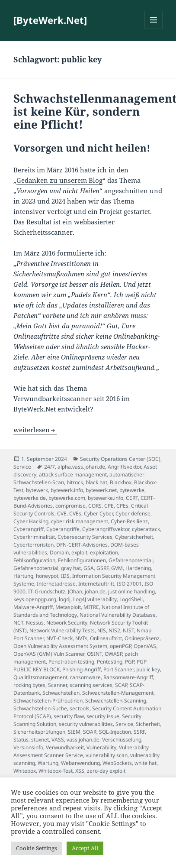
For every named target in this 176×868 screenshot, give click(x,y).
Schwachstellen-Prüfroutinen (48, 701)
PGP (130, 662)
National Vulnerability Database (118, 615)
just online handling (131, 591)
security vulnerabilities (86, 724)
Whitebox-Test (56, 771)
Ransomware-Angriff (128, 677)
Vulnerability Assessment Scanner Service (81, 751)
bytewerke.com (67, 498)
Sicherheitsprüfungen (39, 732)
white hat (146, 763)
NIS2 (114, 630)
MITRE (91, 607)
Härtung (23, 576)
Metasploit (68, 607)
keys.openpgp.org (35, 599)
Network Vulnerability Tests (62, 630)
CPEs (122, 506)
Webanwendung (80, 763)
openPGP (120, 646)
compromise (70, 506)
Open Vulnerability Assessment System (60, 646)
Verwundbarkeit (65, 747)
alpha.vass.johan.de (81, 467)
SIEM (74, 732)
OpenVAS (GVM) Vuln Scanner (49, 654)
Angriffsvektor (124, 467)
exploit (79, 552)
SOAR (90, 732)
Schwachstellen (61, 693)
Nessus (35, 623)
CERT (132, 498)
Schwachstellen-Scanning (116, 701)
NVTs (81, 638)
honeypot (47, 576)
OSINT (94, 654)
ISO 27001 (129, 584)
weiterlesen (35, 430)
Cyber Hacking (31, 521)
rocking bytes (29, 685)
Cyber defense (133, 513)
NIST (128, 630)
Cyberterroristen (34, 545)
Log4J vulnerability (95, 599)
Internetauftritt (96, 584)
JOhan (75, 591)
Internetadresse (56, 584)
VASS (58, 740)
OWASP (113, 654)
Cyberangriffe (63, 529)
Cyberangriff (29, 529)
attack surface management (73, 474)
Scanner (58, 685)
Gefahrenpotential (131, 560)
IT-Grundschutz (47, 591)
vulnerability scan (107, 755)
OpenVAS (145, 646)
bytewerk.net (101, 490)
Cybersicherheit (134, 537)
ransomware (85, 677)
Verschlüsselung (122, 740)
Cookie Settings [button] (37, 848)
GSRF (102, 568)
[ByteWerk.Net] (50, 20)
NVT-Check (59, 638)
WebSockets (117, 763)
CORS (95, 506)
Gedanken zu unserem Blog (59, 180)
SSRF (139, 732)
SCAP (121, 685)
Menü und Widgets (154, 29)
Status (21, 740)
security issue (103, 716)
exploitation (104, 552)
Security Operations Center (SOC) (120, 459)
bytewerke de (30, 498)
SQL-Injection (115, 732)
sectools (80, 708)
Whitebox (25, 771)
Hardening (138, 568)
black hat (96, 482)
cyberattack (146, 529)
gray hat (71, 568)
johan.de (95, 591)
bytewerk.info (67, 490)
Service (22, 467)
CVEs (75, 513)
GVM (117, 568)
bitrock (75, 482)
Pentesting (110, 662)
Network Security (67, 623)
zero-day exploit (106, 771)
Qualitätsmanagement (40, 677)
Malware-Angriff (33, 607)
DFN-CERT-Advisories (82, 545)
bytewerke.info (106, 498)
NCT (18, 623)
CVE (62, 513)
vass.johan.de (83, 740)
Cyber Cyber (98, 513)
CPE (109, 506)
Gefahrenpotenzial (36, 568)
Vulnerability (101, 747)
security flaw (69, 716)
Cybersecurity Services (85, 537)
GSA (89, 568)
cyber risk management (80, 521)
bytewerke (132, 490)
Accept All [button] (85, 848)
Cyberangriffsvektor (106, 529)
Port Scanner (118, 669)
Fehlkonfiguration (34, 560)
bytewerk (37, 490)
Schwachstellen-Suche (40, 708)
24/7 (50, 467)
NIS (102, 630)
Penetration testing (71, 662)
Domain (59, 552)
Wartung (48, 763)
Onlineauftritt (106, 638)
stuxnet (40, 740)
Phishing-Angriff (82, 669)
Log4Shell (131, 599)
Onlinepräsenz (142, 638)
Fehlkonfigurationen (82, 560)
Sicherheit (148, 724)
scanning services (91, 685)
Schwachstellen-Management (118, 693)
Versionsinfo (28, 747)
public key (148, 669)
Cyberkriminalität (34, 537)
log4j (65, 599)
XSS (80, 771)
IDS (65, 576)
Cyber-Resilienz (129, 521)
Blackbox (121, 482)
